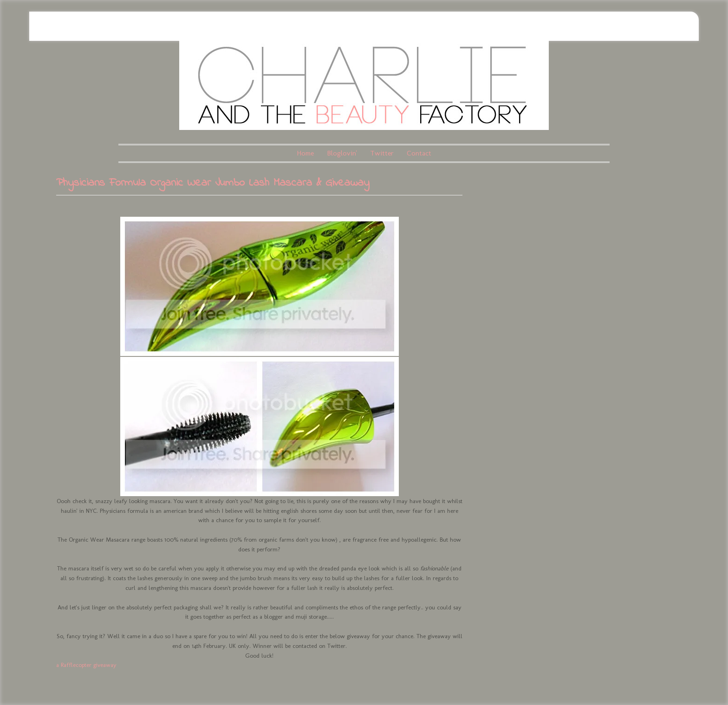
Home (305, 153)
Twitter (382, 153)
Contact (419, 153)
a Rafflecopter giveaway (86, 665)
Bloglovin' (342, 153)
